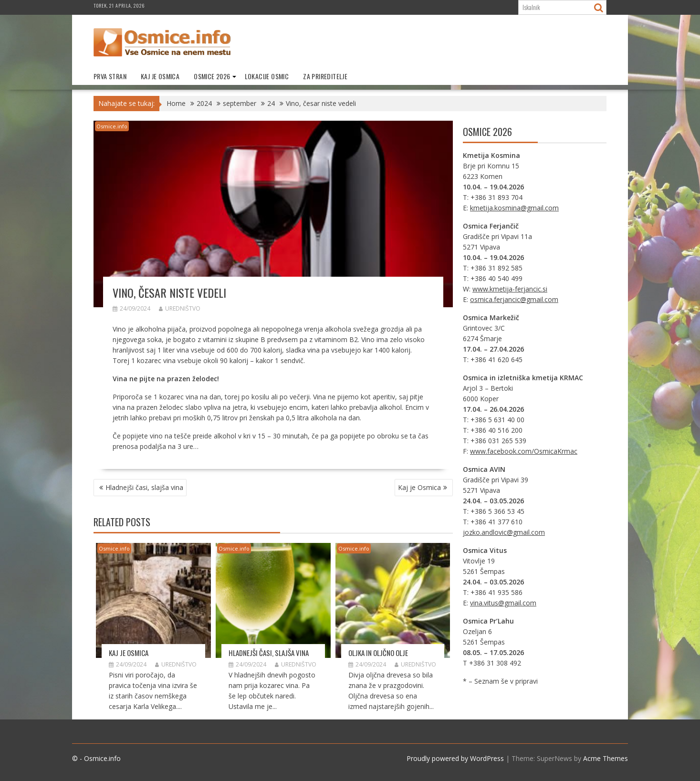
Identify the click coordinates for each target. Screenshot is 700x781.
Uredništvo (180, 308)
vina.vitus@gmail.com (503, 603)
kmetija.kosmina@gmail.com (514, 208)
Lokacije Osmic (267, 76)
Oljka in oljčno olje (378, 653)
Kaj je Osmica (160, 76)
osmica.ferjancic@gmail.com (514, 299)
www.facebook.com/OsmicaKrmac (524, 451)
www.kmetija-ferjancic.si (510, 289)
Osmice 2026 (212, 76)
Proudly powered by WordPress (455, 758)
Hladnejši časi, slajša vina (144, 487)
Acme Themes (606, 758)
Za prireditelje (325, 76)
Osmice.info (112, 126)
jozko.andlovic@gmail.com (504, 532)
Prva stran (110, 76)
